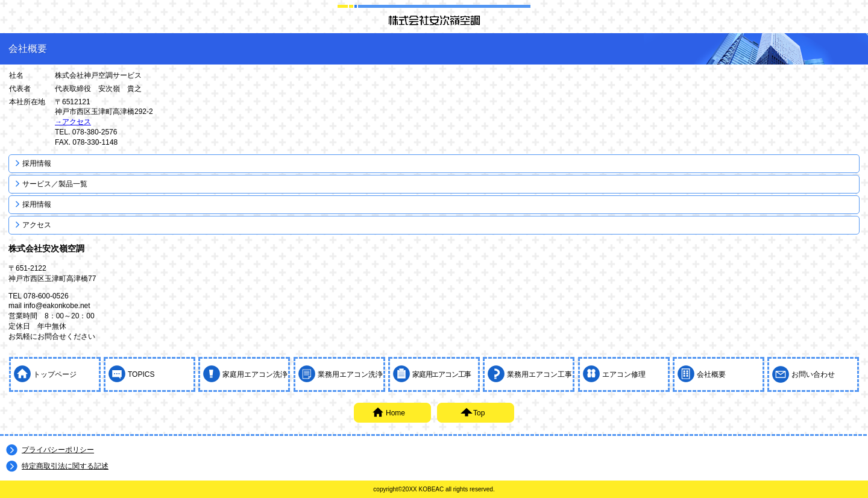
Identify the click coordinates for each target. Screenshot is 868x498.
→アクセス (73, 122)
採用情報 (37, 163)
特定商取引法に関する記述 (65, 466)
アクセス (37, 225)
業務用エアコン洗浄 (350, 374)
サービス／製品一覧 (55, 184)
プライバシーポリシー (58, 450)
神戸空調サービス (434, 20)
